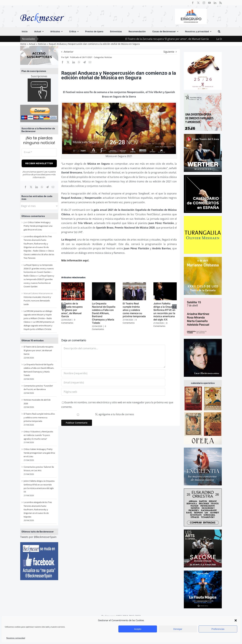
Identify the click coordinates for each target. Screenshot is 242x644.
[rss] (221, 3)
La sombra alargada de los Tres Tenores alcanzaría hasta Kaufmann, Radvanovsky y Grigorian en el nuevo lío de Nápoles (38, 509)
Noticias (108, 57)
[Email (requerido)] (113, 382)
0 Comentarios (68, 321)
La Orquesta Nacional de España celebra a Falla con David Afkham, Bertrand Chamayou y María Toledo (104, 313)
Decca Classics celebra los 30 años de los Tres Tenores (39, 254)
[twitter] (198, 3)
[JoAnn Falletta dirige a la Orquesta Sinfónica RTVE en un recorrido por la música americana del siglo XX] (165, 284)
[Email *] (39, 152)
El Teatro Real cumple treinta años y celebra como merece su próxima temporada (39, 417)
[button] (236, 620)
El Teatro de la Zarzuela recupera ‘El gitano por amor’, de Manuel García (183, 39)
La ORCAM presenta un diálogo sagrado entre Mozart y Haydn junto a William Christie (39, 325)
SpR (67, 57)
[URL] (113, 392)
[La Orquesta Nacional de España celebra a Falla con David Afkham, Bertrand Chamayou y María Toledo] (104, 284)
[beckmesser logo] (42, 11)
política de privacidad (34, 175)
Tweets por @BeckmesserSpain (38, 537)
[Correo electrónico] (53, 187)
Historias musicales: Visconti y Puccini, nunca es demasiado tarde (37, 301)
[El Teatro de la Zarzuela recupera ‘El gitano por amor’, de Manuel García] (73, 284)
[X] (31, 187)
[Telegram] (47, 187)
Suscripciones (39, 76)
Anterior (69, 52)
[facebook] (193, 3)
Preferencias (218, 629)
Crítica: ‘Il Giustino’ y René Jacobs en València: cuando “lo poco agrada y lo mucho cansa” (38, 435)
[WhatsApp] (42, 187)
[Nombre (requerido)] (113, 373)
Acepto (138, 629)
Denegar (178, 629)
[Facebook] (25, 187)
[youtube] (209, 3)
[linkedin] (215, 3)
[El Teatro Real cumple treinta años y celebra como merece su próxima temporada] (134, 284)
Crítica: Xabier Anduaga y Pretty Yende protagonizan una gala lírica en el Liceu (38, 226)
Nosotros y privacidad (16, 638)
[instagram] (204, 3)
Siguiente (169, 52)
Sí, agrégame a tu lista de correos (98, 414)
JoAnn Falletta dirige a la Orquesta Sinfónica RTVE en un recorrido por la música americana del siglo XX (165, 312)
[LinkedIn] (37, 187)
